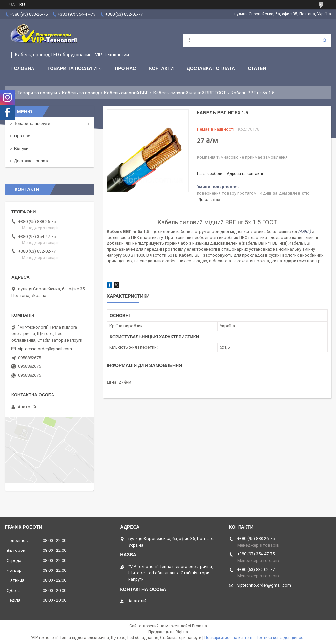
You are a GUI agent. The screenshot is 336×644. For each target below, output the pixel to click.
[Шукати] (325, 40)
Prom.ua (199, 626)
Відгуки (21, 148)
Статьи (257, 68)
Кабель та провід (81, 93)
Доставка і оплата (211, 68)
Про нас (125, 68)
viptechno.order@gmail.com (45, 349)
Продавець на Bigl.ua (168, 632)
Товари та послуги (72, 68)
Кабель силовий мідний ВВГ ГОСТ (190, 93)
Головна (23, 68)
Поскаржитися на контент (229, 638)
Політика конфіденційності (281, 638)
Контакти (161, 68)
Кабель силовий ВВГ (126, 93)
